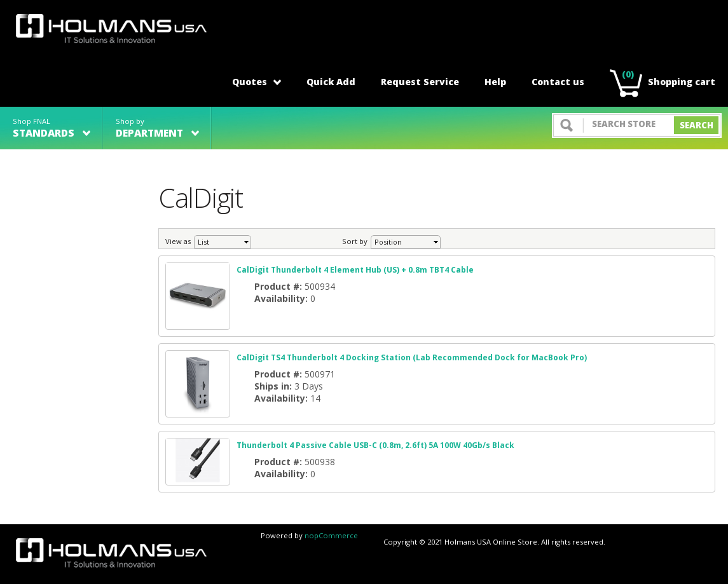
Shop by (157, 128)
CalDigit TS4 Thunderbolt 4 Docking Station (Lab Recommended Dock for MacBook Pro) (412, 357)
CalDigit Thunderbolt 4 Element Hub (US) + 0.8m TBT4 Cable (355, 270)
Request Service (420, 82)
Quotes (257, 82)
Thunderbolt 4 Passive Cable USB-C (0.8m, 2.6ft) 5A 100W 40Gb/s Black (375, 445)
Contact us (558, 82)
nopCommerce (331, 535)
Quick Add (331, 82)
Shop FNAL (52, 128)
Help (495, 82)
